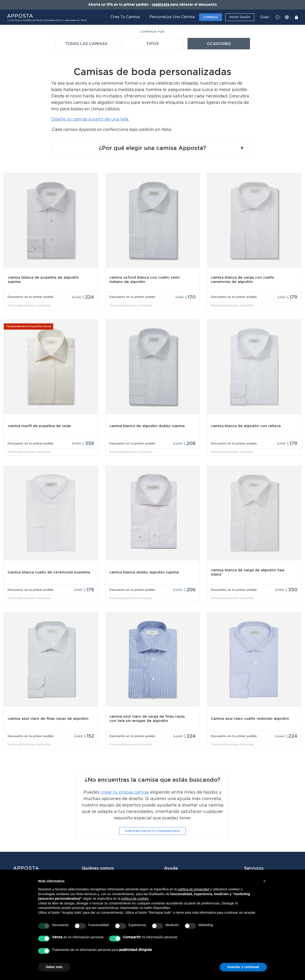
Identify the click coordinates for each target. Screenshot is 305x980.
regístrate (161, 5)
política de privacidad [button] (193, 889)
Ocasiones (219, 44)
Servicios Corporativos (266, 862)
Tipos (152, 44)
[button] (264, 881)
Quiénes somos (97, 862)
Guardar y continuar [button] (243, 967)
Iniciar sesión (240, 17)
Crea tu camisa (125, 17)
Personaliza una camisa (172, 17)
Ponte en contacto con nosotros (152, 814)
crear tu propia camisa (125, 775)
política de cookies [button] (135, 898)
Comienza (211, 17)
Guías (265, 17)
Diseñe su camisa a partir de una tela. (90, 119)
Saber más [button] (54, 967)
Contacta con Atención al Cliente (189, 864)
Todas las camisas (86, 44)
